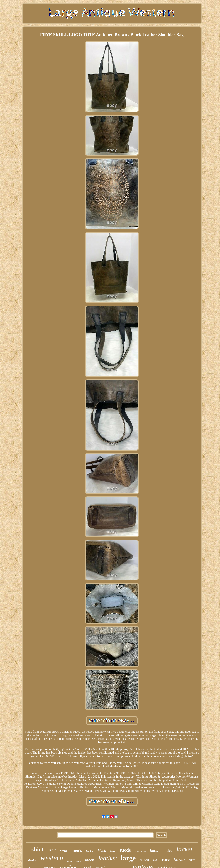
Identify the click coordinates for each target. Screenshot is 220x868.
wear (64, 851)
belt (155, 860)
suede (125, 850)
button (144, 860)
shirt (37, 849)
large (128, 858)
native (168, 851)
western (52, 858)
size (52, 850)
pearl (79, 861)
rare (166, 859)
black (102, 851)
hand (154, 851)
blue (113, 851)
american (140, 851)
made (70, 861)
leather (107, 858)
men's (77, 850)
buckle (90, 851)
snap (192, 860)
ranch (90, 860)
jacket (185, 849)
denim (32, 860)
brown (179, 860)
